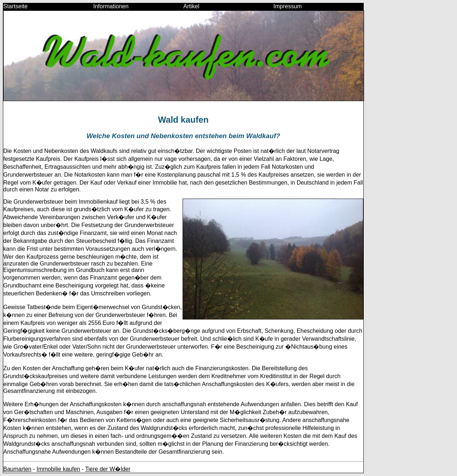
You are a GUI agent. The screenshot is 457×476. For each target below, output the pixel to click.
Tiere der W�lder (108, 469)
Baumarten (17, 469)
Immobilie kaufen (58, 469)
